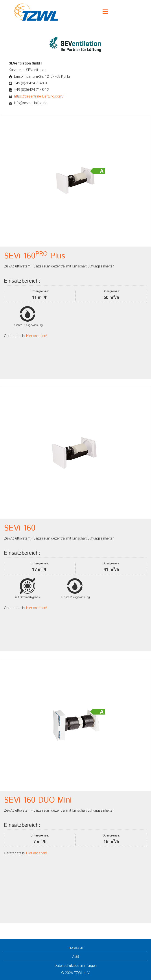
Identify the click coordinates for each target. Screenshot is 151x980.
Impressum (75, 948)
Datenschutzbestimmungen (76, 966)
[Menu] (105, 12)
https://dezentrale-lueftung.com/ (39, 96)
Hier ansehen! (36, 336)
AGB (76, 957)
